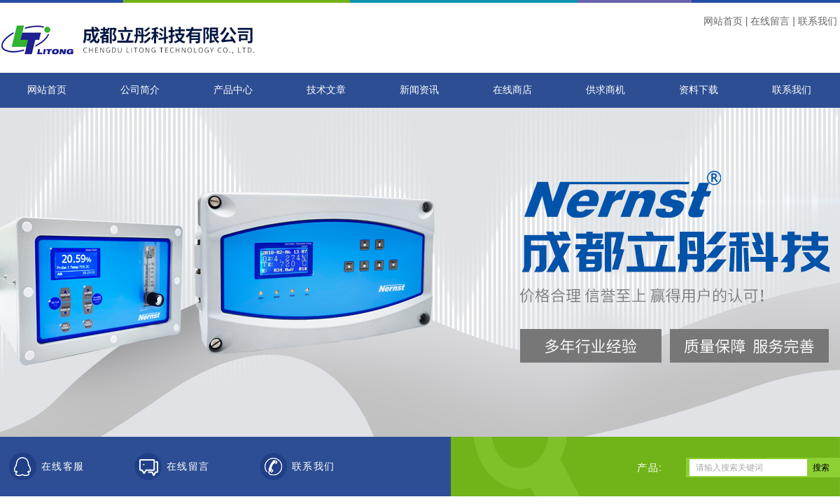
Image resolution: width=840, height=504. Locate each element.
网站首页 (723, 21)
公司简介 (140, 90)
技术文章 (326, 90)
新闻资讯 (419, 90)
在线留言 (770, 21)
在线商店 (512, 90)
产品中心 (233, 90)
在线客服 (63, 467)
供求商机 (605, 90)
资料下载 (699, 90)
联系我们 (818, 21)
